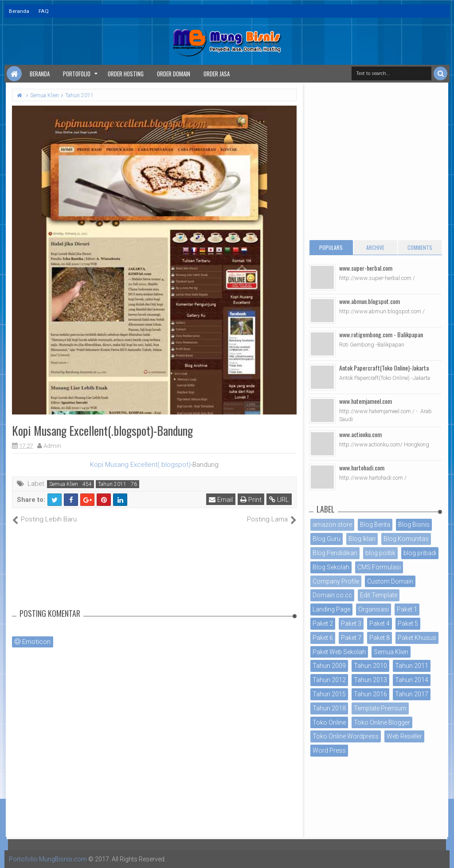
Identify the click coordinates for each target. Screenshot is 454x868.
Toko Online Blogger (382, 722)
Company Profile (336, 581)
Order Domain (174, 74)
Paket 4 (380, 623)
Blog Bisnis (414, 525)
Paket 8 (380, 638)
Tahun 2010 (370, 666)
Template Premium (380, 708)
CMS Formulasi (379, 567)
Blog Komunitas (406, 539)
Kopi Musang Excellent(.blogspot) (140, 465)
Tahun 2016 (370, 694)
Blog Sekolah (331, 567)
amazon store (332, 525)
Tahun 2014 (412, 680)
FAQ (44, 11)
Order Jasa (217, 74)
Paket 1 (407, 609)
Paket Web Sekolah (339, 652)
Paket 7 (351, 638)
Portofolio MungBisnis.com (48, 859)
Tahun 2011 (112, 484)
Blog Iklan (362, 539)
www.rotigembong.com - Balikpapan (381, 334)
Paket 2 (323, 623)
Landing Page (331, 609)
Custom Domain (390, 581)
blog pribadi (420, 553)
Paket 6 (323, 638)
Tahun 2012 (329, 680)
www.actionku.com (360, 434)
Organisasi (374, 609)
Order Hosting (126, 74)
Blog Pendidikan (335, 553)
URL (279, 500)
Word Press (329, 750)
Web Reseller (404, 736)
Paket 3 (351, 623)
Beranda (19, 11)
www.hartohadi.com (362, 468)
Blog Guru (327, 539)
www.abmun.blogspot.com (370, 301)
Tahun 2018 (329, 708)
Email (221, 500)
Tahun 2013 (370, 680)
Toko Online (329, 722)
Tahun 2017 (412, 694)
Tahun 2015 (329, 694)
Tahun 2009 (329, 666)
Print (251, 500)
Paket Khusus (417, 638)
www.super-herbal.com (366, 268)
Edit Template (379, 595)
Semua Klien (64, 484)
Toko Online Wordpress (346, 736)
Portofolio (77, 74)
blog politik (380, 553)
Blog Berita (375, 525)
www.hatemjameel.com (366, 401)
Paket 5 (408, 623)
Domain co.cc (332, 595)
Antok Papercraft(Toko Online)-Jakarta (384, 368)
